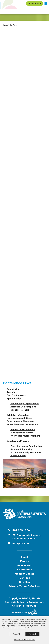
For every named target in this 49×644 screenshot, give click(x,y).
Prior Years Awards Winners (25, 436)
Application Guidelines (23, 430)
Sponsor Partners (20, 410)
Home (5, 25)
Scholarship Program (18, 441)
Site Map (24, 582)
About (24, 557)
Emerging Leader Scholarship (26, 446)
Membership (24, 565)
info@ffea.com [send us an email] (22, 543)
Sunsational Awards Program (22, 424)
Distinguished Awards (22, 433)
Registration (13, 389)
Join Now (35, 4)
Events (24, 561)
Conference (25, 569)
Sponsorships (14, 398)
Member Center (25, 574)
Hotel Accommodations (19, 418)
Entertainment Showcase (20, 421)
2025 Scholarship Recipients (26, 452)
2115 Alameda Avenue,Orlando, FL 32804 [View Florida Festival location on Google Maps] (27, 537)
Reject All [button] (16, 634)
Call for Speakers (16, 395)
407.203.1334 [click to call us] (21, 530)
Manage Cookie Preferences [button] (25, 640)
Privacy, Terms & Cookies (24, 586)
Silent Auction (18, 456)
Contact (25, 578)
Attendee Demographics (23, 407)
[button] (46, 4)
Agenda (11, 392)
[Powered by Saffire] (33, 612)
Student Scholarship (21, 449)
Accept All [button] (32, 634)
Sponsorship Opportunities (25, 404)
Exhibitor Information (18, 415)
